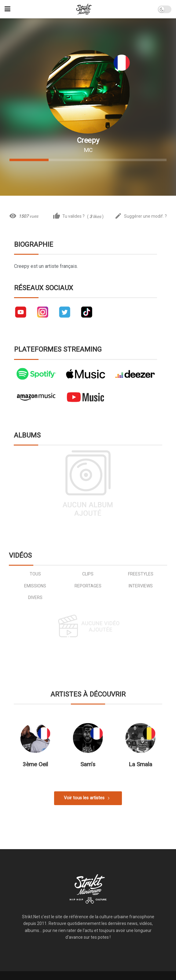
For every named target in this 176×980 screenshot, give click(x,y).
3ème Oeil (35, 764)
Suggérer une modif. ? (141, 216)
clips (88, 574)
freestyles (141, 574)
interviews (141, 586)
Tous (35, 574)
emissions (35, 586)
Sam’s (88, 764)
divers (35, 597)
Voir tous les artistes (84, 798)
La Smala (140, 764)
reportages (88, 586)
